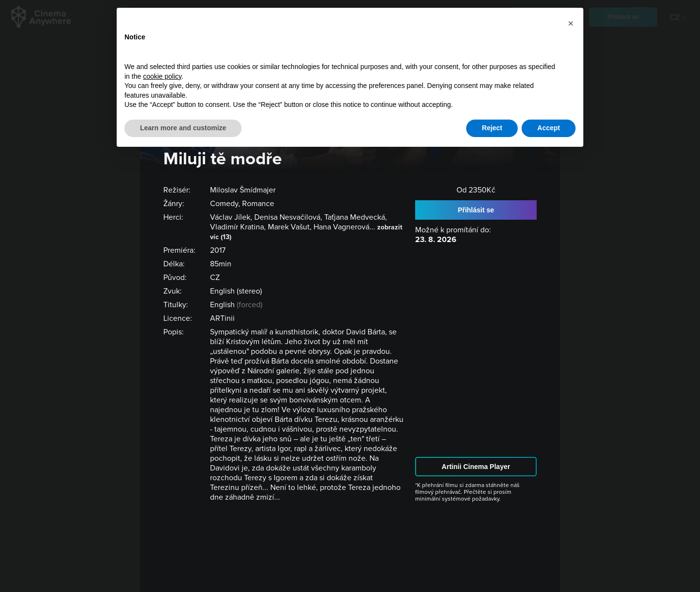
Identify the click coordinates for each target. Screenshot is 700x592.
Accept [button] (549, 128)
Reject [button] (492, 128)
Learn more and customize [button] (183, 128)
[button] (571, 23)
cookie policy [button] (162, 76)
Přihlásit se (476, 210)
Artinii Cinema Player (476, 467)
